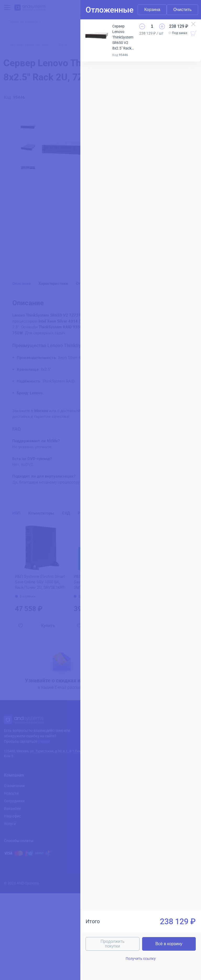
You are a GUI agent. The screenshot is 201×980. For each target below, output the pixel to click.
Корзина (81, 10)
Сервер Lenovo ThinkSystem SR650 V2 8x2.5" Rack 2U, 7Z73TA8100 (86, 29)
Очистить (170, 10)
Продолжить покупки (59, 944)
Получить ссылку (105, 959)
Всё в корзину (151, 944)
